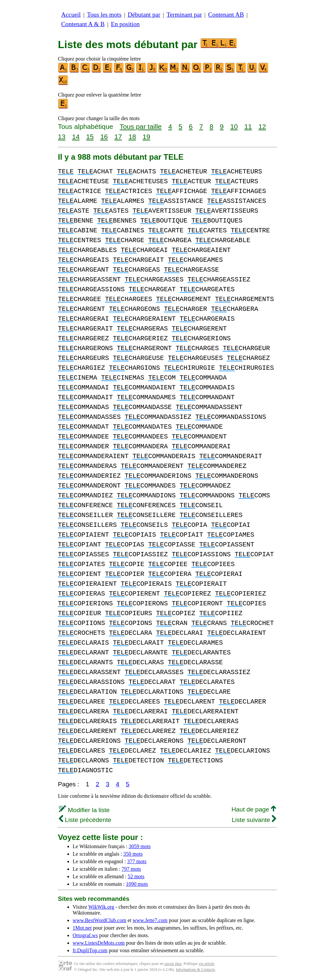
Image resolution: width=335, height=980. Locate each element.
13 (62, 137)
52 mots (136, 876)
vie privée (206, 964)
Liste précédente (85, 820)
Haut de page (254, 809)
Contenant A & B (83, 24)
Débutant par (144, 15)
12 (262, 126)
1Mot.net (82, 928)
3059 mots (140, 846)
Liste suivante (254, 820)
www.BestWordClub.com (99, 920)
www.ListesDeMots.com (99, 943)
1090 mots (137, 884)
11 (248, 126)
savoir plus (173, 964)
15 (90, 137)
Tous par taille (141, 126)
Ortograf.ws (85, 935)
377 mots (137, 861)
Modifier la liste (84, 810)
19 (146, 137)
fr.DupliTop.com (90, 950)
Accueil (71, 15)
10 (234, 126)
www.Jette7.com (150, 920)
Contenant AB (226, 15)
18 (132, 137)
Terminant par (184, 15)
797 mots (131, 869)
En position (125, 24)
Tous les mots (104, 15)
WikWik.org (101, 907)
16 (104, 137)
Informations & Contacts (195, 970)
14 (76, 137)
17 (118, 137)
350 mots (133, 854)
